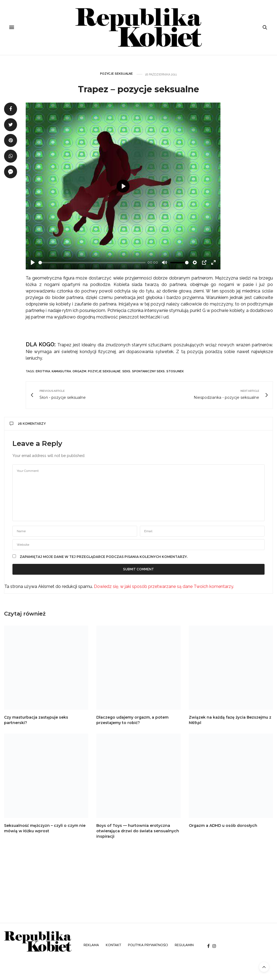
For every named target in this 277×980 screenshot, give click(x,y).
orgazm (79, 371)
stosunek (175, 371)
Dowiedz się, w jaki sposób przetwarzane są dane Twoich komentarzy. (164, 586)
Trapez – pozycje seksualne (138, 89)
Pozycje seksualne (116, 74)
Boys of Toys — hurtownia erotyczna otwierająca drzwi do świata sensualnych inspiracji (138, 831)
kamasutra (61, 371)
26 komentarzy (28, 424)
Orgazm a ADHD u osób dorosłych (223, 826)
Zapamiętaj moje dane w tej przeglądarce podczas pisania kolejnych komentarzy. (104, 557)
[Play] (33, 262)
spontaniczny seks (148, 371)
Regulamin (184, 945)
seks (126, 371)
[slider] (92, 263)
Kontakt (113, 945)
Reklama (91, 945)
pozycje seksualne (104, 371)
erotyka (43, 371)
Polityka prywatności (148, 945)
